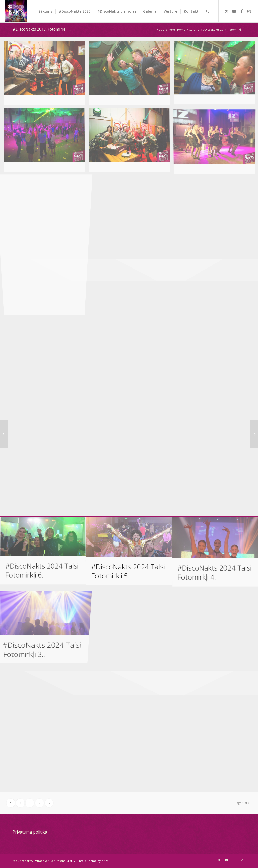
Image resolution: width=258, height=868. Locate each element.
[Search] (207, 11)
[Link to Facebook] (242, 11)
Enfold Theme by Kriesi (93, 861)
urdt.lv (71, 861)
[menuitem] (45, 11)
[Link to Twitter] (227, 11)
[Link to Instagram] (249, 11)
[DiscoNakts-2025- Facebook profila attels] (16, 11)
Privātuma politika (30, 832)
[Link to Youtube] (234, 11)
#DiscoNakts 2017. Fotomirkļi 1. (42, 29)
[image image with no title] (46, 75)
